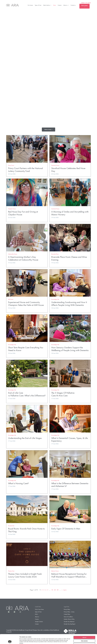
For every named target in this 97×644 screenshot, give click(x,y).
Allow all (84, 628)
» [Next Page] (62, 590)
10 (52, 590)
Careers (60, 5)
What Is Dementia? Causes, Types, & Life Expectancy (70, 439)
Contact (37, 624)
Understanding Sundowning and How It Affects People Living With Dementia (69, 304)
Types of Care (38, 5)
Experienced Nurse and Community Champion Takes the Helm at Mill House (26, 304)
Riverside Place (55, 254)
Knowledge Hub (55, 299)
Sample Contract (39, 622)
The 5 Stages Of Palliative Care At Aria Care (63, 394)
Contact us (73, 5)
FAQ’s (36, 614)
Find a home (84, 6)
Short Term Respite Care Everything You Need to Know (26, 349)
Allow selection (84, 632)
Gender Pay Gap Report (70, 624)
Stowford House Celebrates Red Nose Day (68, 170)
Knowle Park (11, 526)
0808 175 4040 (86, 3)
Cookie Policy (67, 614)
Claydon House (12, 209)
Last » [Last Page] (65, 590)
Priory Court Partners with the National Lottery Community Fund (25, 170)
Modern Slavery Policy (69, 619)
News (55, 5)
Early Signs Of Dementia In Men (66, 529)
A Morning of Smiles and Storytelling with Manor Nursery (70, 213)
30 (58, 590)
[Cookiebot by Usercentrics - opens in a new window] (10, 641)
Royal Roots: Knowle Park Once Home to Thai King (26, 530)
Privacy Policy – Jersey (69, 612)
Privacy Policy (67, 609)
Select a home (48, 130)
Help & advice (47, 5)
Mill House (11, 299)
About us (66, 5)
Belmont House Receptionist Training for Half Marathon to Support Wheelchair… (69, 575)
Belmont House (55, 571)
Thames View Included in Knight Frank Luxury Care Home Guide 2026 (25, 575)
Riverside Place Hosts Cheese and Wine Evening (69, 258)
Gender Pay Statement (69, 622)
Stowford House (55, 165)
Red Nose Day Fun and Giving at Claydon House (23, 213)
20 (55, 590)
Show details (71, 641)
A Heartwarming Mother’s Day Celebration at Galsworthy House (23, 258)
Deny (84, 635)
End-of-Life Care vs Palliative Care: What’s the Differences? (27, 394)
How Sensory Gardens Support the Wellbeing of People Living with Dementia (70, 349)
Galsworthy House (13, 254)
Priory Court (11, 165)
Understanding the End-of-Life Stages (25, 438)
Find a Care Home (39, 609)
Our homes (30, 5)
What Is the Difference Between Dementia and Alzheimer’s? (70, 485)
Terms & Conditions (68, 617)
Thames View (11, 571)
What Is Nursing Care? (18, 483)
